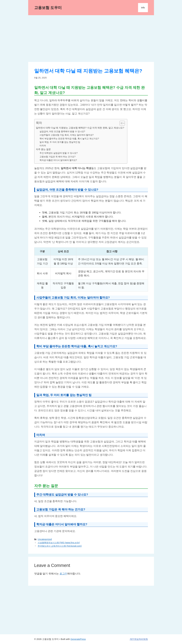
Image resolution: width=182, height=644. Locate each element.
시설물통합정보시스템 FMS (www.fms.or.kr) (59, 543)
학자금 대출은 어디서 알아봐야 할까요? (58, 160)
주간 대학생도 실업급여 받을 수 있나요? (59, 153)
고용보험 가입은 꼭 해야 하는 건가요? (58, 157)
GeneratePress (78, 639)
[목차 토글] (121, 123)
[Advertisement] (91, 39)
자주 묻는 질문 (43, 149)
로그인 (63, 574)
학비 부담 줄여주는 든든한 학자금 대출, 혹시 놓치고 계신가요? (69, 139)
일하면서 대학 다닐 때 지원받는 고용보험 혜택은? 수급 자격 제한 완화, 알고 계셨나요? (80, 128)
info (143, 8)
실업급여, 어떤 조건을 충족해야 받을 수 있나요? (62, 132)
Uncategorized (45, 539)
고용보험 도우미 (48, 8)
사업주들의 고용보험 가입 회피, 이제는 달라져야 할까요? (67, 135)
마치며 (43, 146)
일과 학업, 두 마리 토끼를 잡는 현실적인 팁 (60, 142)
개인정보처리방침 (139, 639)
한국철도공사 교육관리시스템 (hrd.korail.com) (60, 546)
